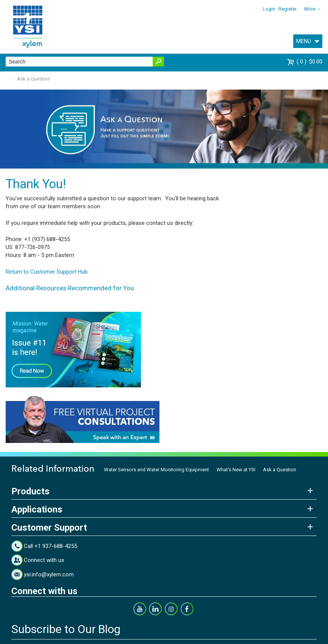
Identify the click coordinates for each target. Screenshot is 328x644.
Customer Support (49, 528)
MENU (304, 41)
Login (269, 9)
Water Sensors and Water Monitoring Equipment (156, 470)
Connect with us (44, 560)
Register (288, 9)
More (310, 9)
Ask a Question (34, 79)
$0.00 (309, 62)
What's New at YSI (236, 470)
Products (30, 491)
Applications (37, 509)
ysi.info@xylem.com (49, 574)
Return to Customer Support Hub (47, 272)
